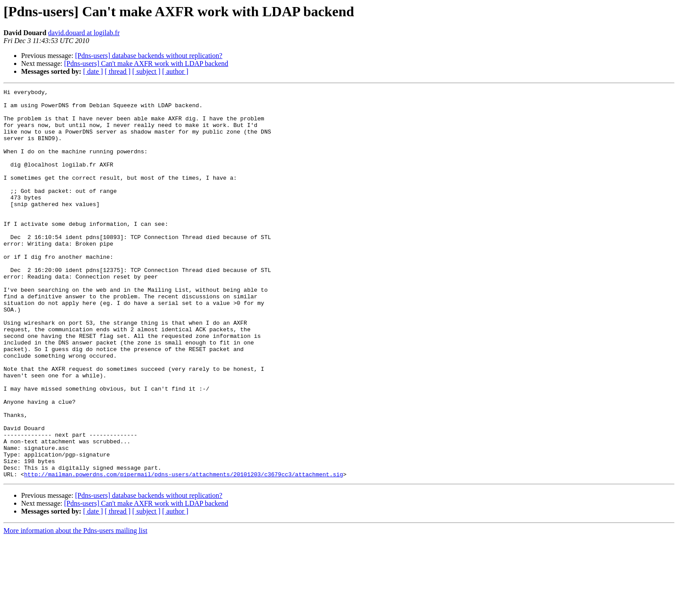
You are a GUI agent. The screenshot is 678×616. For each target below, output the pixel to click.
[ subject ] (146, 71)
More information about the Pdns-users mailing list (75, 608)
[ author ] (175, 71)
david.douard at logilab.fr (84, 33)
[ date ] (93, 71)
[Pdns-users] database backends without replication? (149, 56)
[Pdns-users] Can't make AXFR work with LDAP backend (146, 63)
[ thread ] (118, 71)
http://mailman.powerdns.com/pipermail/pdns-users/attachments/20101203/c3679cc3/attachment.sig (184, 552)
